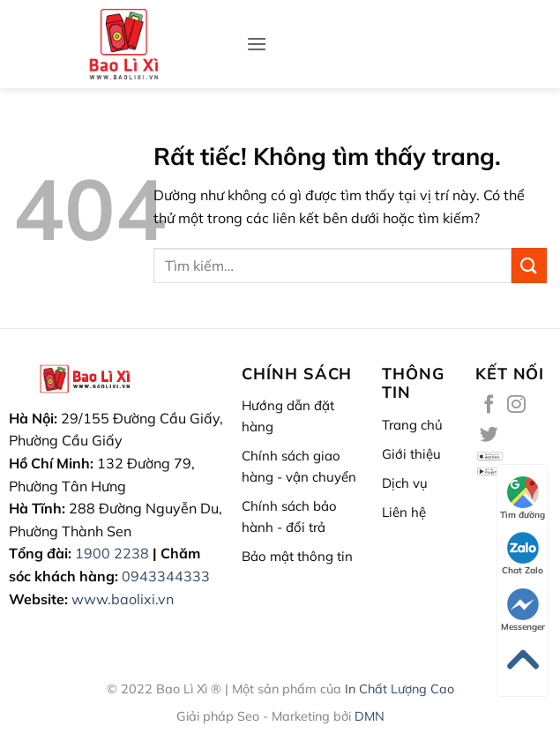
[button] (257, 44)
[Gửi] (529, 265)
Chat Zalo (523, 554)
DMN (370, 716)
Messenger (523, 610)
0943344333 (166, 576)
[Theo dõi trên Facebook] (489, 405)
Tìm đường (523, 498)
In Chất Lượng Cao (399, 689)
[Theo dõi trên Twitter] (489, 435)
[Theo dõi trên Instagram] (516, 405)
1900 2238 (112, 553)
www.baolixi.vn (123, 599)
